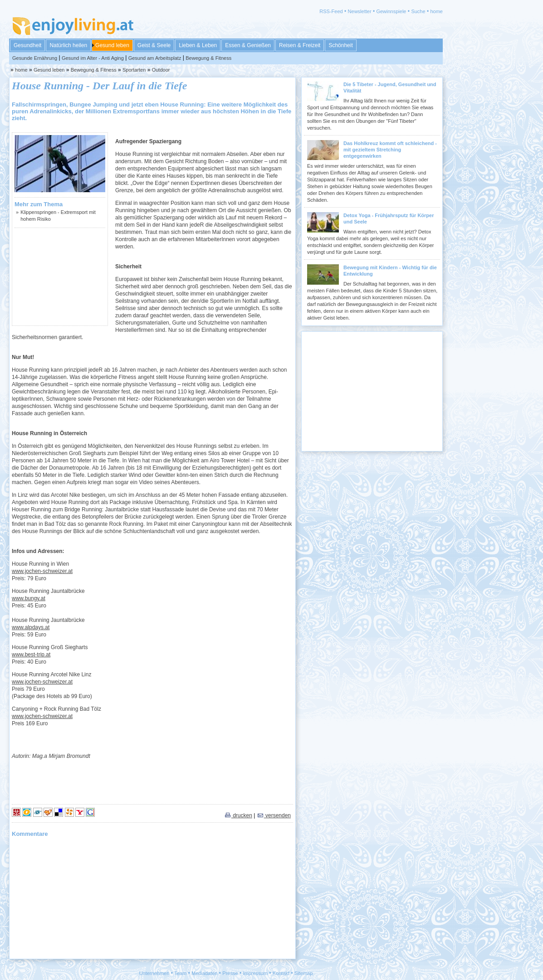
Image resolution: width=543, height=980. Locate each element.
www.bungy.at (29, 598)
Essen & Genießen (248, 45)
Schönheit (340, 45)
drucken (238, 815)
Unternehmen (154, 973)
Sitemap (303, 973)
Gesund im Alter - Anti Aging (93, 58)
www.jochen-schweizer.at (42, 571)
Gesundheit (27, 45)
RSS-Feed (331, 11)
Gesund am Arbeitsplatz (155, 58)
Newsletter (360, 11)
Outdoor (161, 70)
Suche (418, 11)
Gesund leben (112, 45)
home (436, 11)
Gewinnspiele (391, 11)
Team (180, 973)
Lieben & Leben (198, 45)
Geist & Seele (154, 45)
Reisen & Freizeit (300, 45)
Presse (230, 973)
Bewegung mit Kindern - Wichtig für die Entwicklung (390, 271)
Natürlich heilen (68, 45)
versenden (274, 815)
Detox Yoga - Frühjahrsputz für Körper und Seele (389, 218)
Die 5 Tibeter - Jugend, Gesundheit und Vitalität (390, 87)
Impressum (255, 973)
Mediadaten (205, 973)
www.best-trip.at (31, 655)
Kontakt (281, 973)
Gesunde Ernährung (35, 58)
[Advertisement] (60, 277)
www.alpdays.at (31, 627)
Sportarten (134, 70)
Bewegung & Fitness (208, 58)
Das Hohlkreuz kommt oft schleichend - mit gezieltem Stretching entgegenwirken (390, 150)
